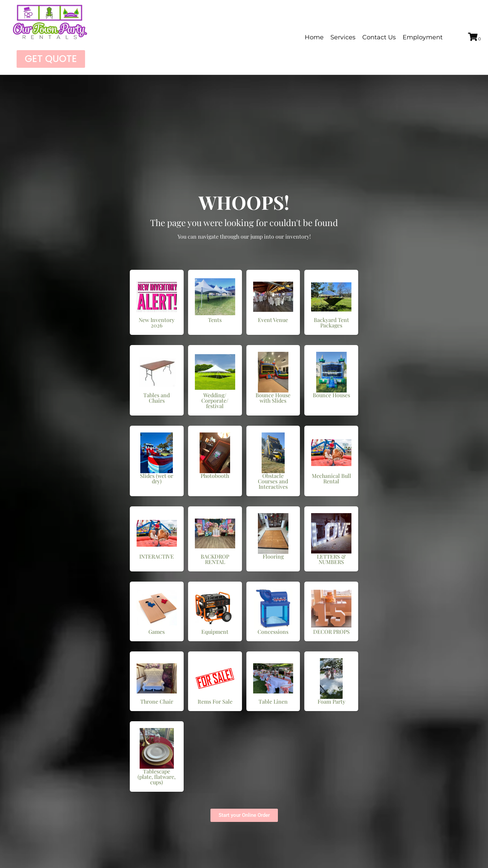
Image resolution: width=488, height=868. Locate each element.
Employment (423, 37)
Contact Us (379, 37)
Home (314, 37)
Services (343, 37)
